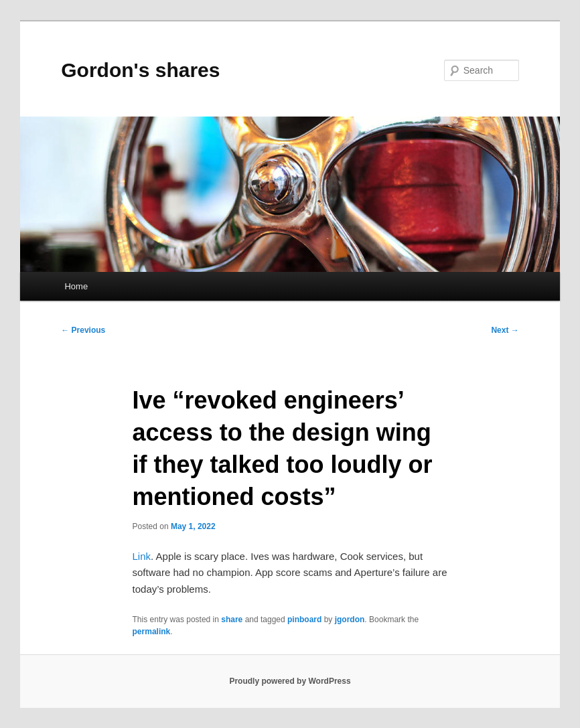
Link (142, 556)
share (232, 620)
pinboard (304, 620)
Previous (83, 330)
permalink (152, 632)
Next (505, 330)
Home (76, 286)
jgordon (350, 620)
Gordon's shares (140, 70)
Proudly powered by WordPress (290, 681)
